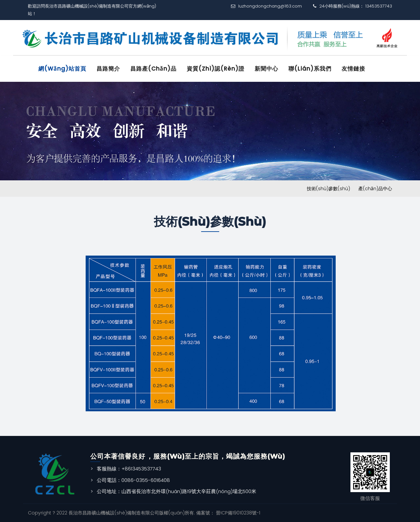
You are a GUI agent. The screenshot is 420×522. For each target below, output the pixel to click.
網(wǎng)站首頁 (62, 69)
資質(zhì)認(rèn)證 (216, 69)
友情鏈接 (353, 69)
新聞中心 (266, 69)
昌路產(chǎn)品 (153, 69)
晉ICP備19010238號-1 (237, 513)
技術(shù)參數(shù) (328, 189)
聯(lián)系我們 (310, 69)
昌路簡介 (108, 69)
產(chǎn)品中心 (375, 189)
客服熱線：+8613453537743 (129, 469)
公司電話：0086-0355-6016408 (133, 480)
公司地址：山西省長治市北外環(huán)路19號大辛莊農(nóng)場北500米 (177, 491)
